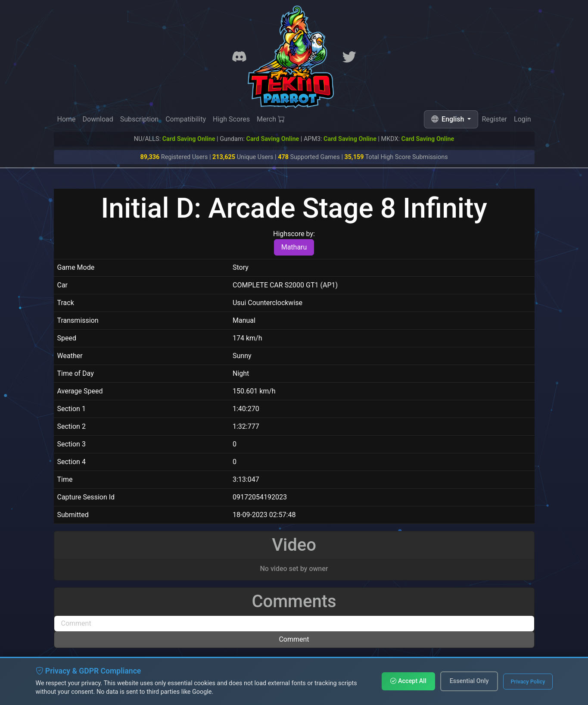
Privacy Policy (528, 682)
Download (98, 119)
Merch (271, 119)
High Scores (231, 119)
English (448, 119)
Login (522, 120)
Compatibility (186, 119)
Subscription (139, 119)
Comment (294, 639)
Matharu (294, 247)
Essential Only (469, 681)
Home (67, 119)
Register (494, 120)
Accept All (408, 681)
